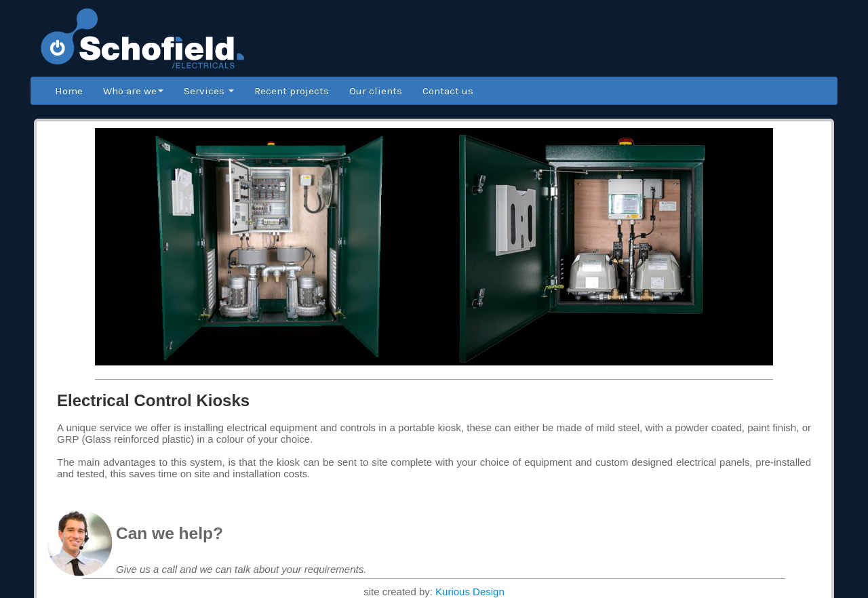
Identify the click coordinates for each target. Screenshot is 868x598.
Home (69, 91)
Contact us (448, 91)
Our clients (376, 91)
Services (209, 91)
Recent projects (292, 91)
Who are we (133, 91)
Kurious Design (470, 592)
